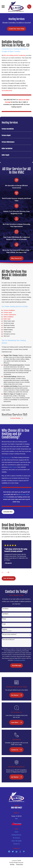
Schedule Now (8, 512)
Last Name (5, 614)
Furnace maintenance (10, 315)
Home (16, 832)
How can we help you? (8, 640)
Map (16, 819)
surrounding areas (7, 91)
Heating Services (16, 835)
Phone (4, 619)
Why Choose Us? (16, 258)
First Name (5, 609)
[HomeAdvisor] (24, 852)
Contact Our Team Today (16, 29)
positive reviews (13, 467)
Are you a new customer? (9, 634)
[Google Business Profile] (16, 852)
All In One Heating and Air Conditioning (14, 55)
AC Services (16, 838)
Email (4, 624)
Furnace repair (8, 312)
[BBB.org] (20, 852)
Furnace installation (9, 310)
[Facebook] (9, 852)
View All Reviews (9, 578)
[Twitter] (13, 852)
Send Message (16, 666)
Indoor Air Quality (16, 841)
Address (5, 629)
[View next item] (8, 572)
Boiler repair (7, 319)
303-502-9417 (16, 808)
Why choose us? (7, 458)
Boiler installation (9, 317)
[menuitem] (16, 129)
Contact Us (16, 844)
